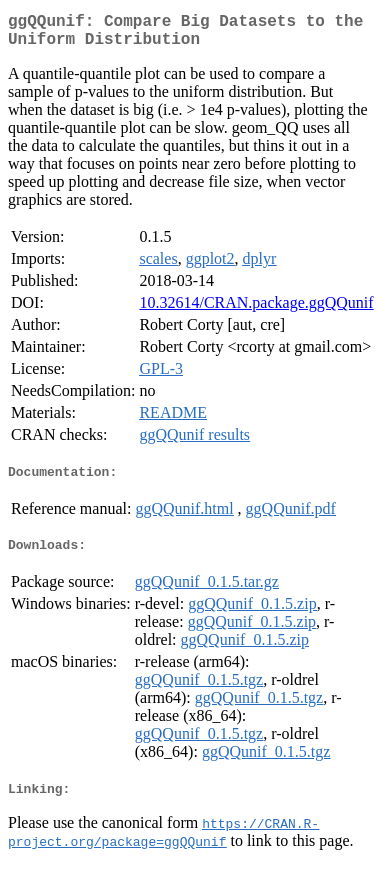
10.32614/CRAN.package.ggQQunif (256, 310)
